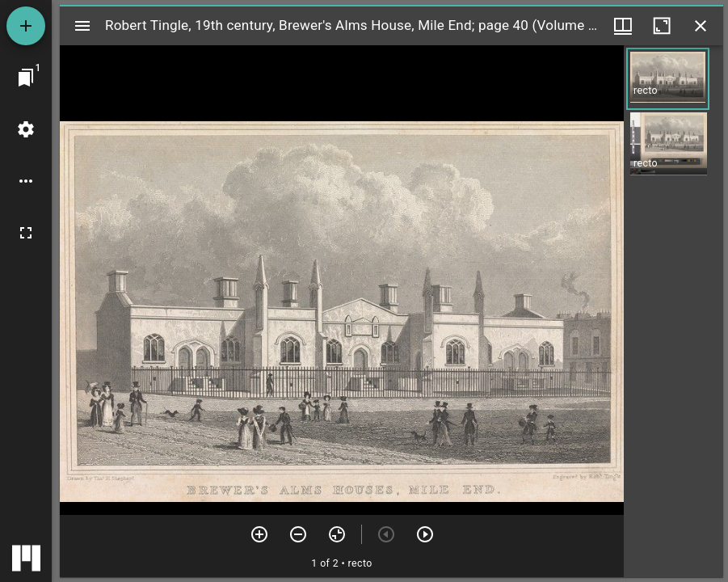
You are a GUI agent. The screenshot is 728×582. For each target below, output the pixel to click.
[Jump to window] (26, 78)
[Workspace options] (26, 181)
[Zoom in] (259, 534)
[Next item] (425, 534)
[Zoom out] (298, 534)
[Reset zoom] (337, 534)
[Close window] (701, 26)
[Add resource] (26, 26)
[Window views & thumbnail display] (623, 26)
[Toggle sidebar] (82, 26)
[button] (668, 79)
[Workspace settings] (26, 129)
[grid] (673, 311)
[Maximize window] (662, 26)
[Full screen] (26, 233)
